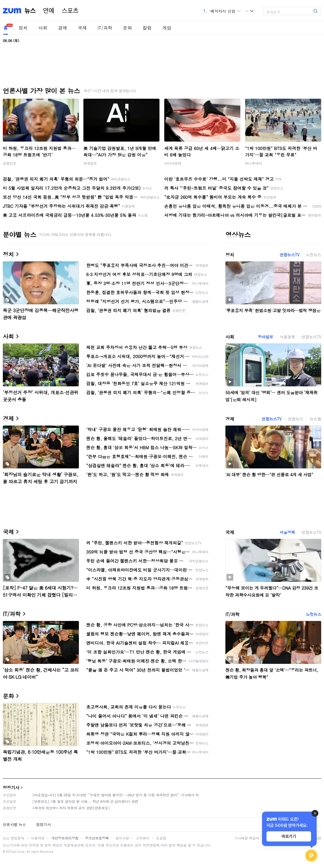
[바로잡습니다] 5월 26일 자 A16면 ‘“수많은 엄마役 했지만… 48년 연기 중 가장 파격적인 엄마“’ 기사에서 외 (116, 795)
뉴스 (30, 11)
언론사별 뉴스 (14, 824)
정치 (23, 28)
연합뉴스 (296, 419)
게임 (167, 28)
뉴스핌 (315, 419)
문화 (127, 28)
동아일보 (265, 337)
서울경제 (287, 337)
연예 (49, 11)
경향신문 (10, 163)
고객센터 (143, 838)
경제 (63, 28)
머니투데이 (254, 163)
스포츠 (70, 11)
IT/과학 (105, 28)
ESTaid (11, 852)
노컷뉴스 (314, 255)
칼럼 (147, 28)
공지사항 (122, 838)
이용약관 (38, 838)
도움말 (161, 838)
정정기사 (11, 787)
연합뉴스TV (289, 255)
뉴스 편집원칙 (14, 838)
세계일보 (90, 163)
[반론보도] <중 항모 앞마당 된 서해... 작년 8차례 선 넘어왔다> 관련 (85, 801)
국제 (82, 28)
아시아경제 (173, 163)
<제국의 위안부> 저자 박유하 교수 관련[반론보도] (71, 808)
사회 (43, 28)
